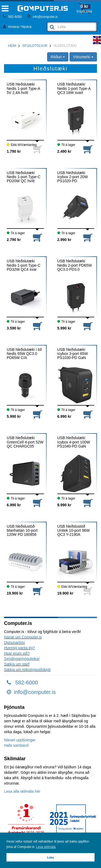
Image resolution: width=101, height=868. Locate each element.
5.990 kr (64, 328)
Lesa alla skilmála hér (22, 791)
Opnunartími (14, 642)
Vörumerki (83, 57)
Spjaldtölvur (35, 46)
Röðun (58, 57)
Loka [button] (50, 857)
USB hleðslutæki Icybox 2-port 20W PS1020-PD (73, 177)
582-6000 (12, 17)
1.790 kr (14, 151)
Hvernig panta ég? (19, 648)
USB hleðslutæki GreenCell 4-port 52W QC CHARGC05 (25, 442)
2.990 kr (64, 240)
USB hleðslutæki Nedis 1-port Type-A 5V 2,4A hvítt (23, 89)
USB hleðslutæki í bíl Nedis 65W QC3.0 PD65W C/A (24, 354)
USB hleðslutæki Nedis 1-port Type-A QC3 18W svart (74, 89)
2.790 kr (14, 240)
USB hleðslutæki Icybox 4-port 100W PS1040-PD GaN (74, 442)
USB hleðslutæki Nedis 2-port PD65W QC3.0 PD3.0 (75, 265)
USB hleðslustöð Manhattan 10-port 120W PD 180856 (22, 531)
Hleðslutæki (65, 46)
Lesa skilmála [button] (46, 847)
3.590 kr (14, 328)
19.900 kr (15, 593)
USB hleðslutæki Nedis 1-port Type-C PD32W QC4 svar (24, 265)
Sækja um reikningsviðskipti (27, 670)
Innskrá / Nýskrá (17, 27)
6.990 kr (64, 416)
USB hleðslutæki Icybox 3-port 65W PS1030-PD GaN (73, 354)
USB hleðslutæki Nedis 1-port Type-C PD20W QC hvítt (24, 177)
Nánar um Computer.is (23, 637)
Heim (12, 46)
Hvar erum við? (17, 653)
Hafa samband (16, 745)
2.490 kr (64, 151)
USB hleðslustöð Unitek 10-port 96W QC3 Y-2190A (74, 531)
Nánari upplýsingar (20, 740)
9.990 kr (64, 505)
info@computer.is (42, 17)
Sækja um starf (17, 664)
